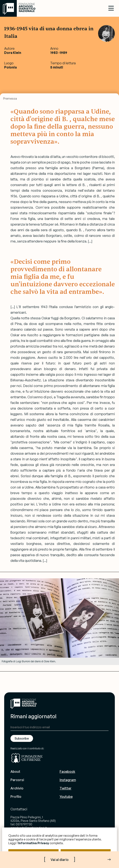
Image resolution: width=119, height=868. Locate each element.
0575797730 (24, 824)
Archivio (17, 788)
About (15, 772)
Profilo (16, 797)
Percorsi (17, 780)
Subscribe (22, 738)
